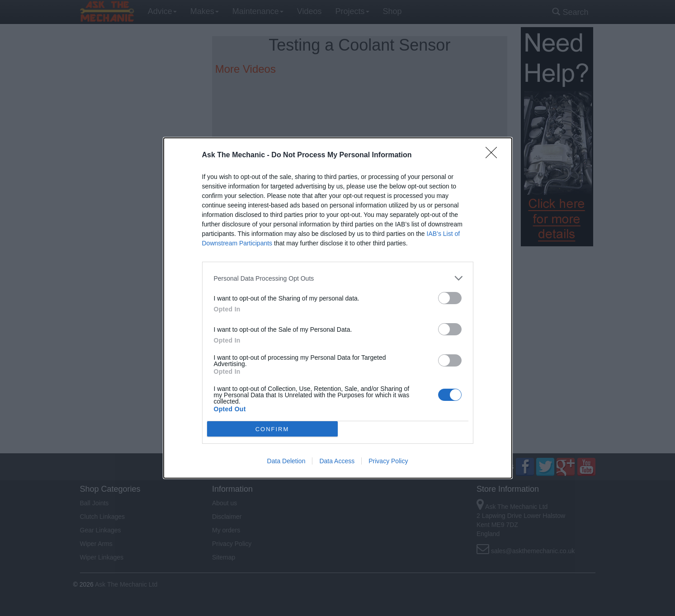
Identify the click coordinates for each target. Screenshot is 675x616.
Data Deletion (286, 461)
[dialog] (338, 308)
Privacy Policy (388, 461)
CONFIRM (272, 429)
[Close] (494, 155)
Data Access (337, 461)
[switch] (450, 298)
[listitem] (338, 278)
